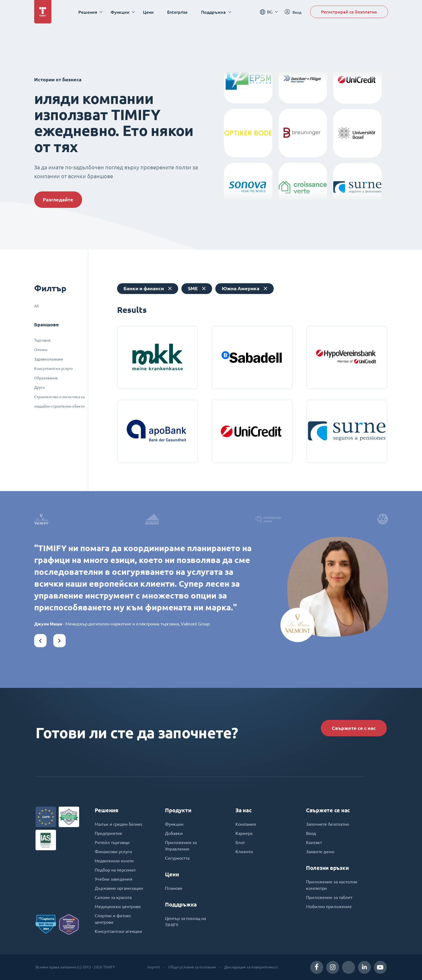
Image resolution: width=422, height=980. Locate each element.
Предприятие (108, 833)
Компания (246, 824)
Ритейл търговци (112, 842)
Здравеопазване (49, 359)
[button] (40, 641)
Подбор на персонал (115, 870)
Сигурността (177, 858)
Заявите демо (320, 852)
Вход (311, 833)
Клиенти (244, 852)
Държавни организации (119, 888)
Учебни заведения (114, 879)
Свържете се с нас (354, 728)
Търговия (42, 340)
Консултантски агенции (118, 931)
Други (39, 387)
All (36, 306)
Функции (174, 824)
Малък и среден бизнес (119, 824)
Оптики (41, 350)
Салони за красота (113, 897)
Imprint (154, 967)
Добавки (174, 833)
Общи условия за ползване (192, 967)
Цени (148, 12)
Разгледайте (58, 200)
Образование (46, 378)
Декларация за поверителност (251, 967)
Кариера (244, 833)
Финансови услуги (113, 852)
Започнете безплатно (328, 824)
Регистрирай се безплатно (349, 12)
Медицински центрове (118, 906)
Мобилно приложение (329, 906)
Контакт (314, 842)
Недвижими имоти (114, 861)
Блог (240, 842)
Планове (174, 888)
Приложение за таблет (329, 897)
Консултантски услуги (53, 369)
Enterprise (177, 12)
